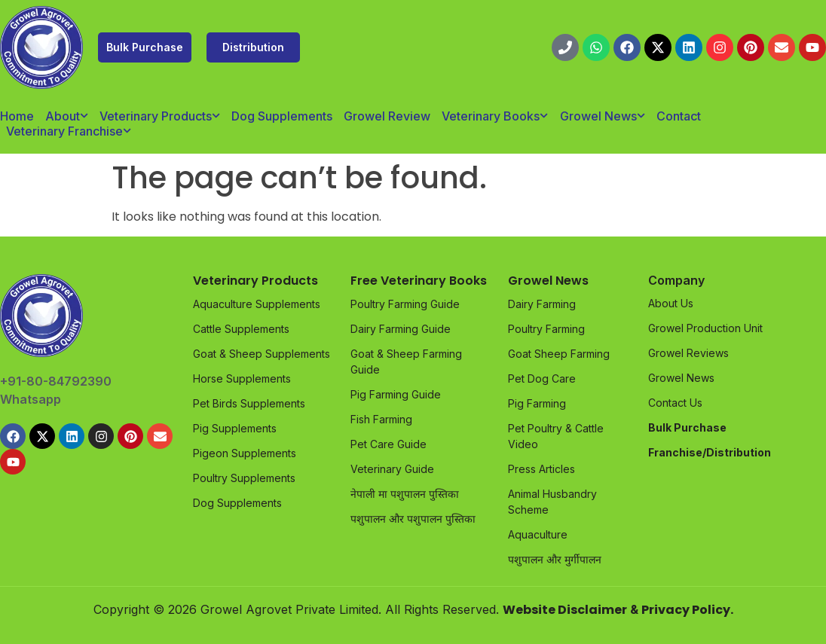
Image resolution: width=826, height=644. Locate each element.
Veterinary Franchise (69, 131)
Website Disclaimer (565, 610)
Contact (679, 116)
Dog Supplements (282, 116)
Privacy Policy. (687, 610)
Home (17, 116)
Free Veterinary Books (419, 281)
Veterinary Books (495, 116)
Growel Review (387, 116)
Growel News (603, 116)
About (67, 116)
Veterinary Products (160, 116)
